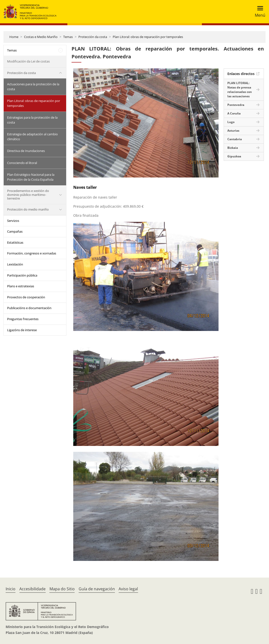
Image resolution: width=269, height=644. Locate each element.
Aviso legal (128, 589)
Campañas (15, 231)
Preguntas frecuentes (23, 319)
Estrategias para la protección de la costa (32, 120)
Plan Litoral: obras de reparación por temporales (148, 37)
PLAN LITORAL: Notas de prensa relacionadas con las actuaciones (240, 90)
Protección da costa (93, 37)
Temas (68, 37)
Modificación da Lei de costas (28, 61)
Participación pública (22, 275)
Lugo (231, 122)
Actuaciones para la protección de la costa (33, 87)
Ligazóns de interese (22, 330)
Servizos (13, 221)
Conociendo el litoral (22, 163)
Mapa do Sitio (62, 589)
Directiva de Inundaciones (26, 151)
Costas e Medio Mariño (41, 37)
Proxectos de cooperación (26, 297)
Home (14, 37)
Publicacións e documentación (29, 308)
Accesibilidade (32, 589)
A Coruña (234, 113)
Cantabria (235, 139)
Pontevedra (236, 105)
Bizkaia (233, 148)
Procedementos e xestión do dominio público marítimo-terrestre (28, 195)
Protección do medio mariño (28, 209)
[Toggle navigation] (259, 12)
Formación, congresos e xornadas (32, 253)
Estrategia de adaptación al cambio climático (32, 137)
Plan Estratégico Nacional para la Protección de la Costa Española (31, 177)
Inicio (11, 589)
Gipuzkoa (234, 156)
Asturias (233, 131)
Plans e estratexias (21, 286)
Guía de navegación (97, 589)
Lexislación (15, 264)
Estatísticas (15, 242)
